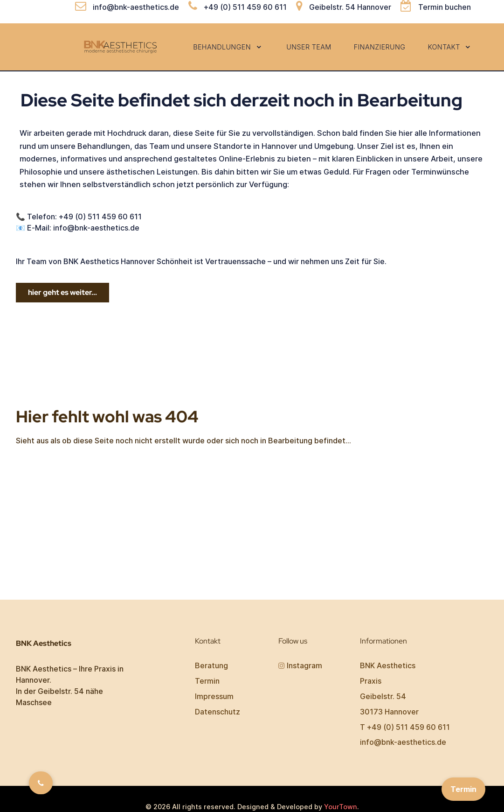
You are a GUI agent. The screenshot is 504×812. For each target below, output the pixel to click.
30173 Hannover (389, 712)
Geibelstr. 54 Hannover (350, 7)
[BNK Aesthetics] (121, 46)
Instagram (304, 665)
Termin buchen (445, 7)
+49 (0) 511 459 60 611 (245, 7)
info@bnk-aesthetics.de (136, 7)
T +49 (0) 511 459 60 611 (405, 727)
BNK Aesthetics (388, 665)
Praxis (371, 681)
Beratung (211, 665)
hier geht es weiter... (62, 292)
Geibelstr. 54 (383, 696)
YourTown (341, 807)
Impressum (214, 696)
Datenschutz (217, 712)
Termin (207, 681)
